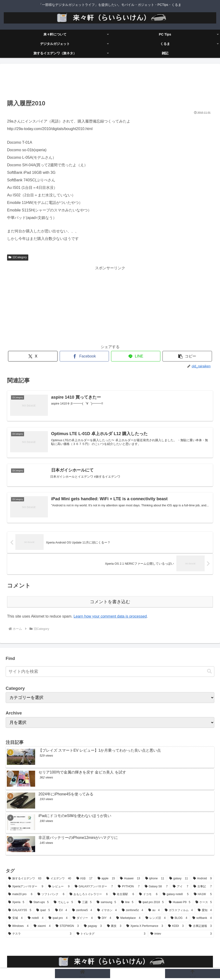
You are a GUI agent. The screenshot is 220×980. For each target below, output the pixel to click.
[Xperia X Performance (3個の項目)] (145, 926)
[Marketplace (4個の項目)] (128, 918)
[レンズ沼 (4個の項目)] (156, 918)
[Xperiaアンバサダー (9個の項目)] (26, 887)
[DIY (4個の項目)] (105, 918)
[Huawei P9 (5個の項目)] (180, 902)
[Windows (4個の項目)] (18, 926)
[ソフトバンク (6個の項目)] (51, 894)
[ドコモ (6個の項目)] (148, 894)
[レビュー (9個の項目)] (59, 887)
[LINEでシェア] (136, 356)
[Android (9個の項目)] (202, 879)
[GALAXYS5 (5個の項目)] (20, 910)
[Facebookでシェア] (84, 356)
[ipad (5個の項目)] (43, 910)
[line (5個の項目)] (127, 902)
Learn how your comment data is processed (110, 616)
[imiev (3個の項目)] (181, 934)
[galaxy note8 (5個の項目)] (176, 894)
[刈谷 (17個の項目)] (84, 879)
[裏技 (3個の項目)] (114, 926)
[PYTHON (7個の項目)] (129, 887)
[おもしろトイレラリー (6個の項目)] (89, 894)
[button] (187, 356)
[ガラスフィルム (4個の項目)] (179, 910)
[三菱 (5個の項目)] (85, 902)
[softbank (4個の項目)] (202, 918)
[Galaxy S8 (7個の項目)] (156, 887)
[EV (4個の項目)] (61, 910)
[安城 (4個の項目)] (15, 918)
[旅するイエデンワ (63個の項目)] (25, 879)
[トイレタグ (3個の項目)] (111, 934)
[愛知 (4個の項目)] (205, 910)
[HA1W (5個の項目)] (203, 894)
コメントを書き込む (110, 602)
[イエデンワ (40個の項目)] (59, 879)
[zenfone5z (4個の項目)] (133, 910)
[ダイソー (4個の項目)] (83, 918)
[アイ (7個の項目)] (181, 887)
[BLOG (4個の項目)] (179, 918)
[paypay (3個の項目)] (93, 926)
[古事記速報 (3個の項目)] (200, 926)
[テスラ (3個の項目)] (40, 934)
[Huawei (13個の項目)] (130, 879)
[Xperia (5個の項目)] (16, 902)
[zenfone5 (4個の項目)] (82, 910)
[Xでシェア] (33, 356)
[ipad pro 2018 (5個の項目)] (151, 902)
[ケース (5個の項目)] (204, 902)
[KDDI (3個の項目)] (176, 926)
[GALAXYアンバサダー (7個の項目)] (94, 887)
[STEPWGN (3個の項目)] (67, 926)
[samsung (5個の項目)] (106, 902)
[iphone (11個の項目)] (155, 879)
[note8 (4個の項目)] (36, 918)
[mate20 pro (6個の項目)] (20, 894)
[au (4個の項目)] (154, 910)
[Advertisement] (110, 83)
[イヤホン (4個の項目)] (107, 910)
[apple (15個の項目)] (106, 879)
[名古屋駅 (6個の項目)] (124, 894)
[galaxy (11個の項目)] (179, 879)
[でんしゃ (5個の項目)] (63, 902)
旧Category (18, 257)
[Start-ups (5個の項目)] (39, 902)
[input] (110, 672)
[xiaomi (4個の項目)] (42, 926)
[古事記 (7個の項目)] (203, 887)
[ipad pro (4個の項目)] (58, 918)
